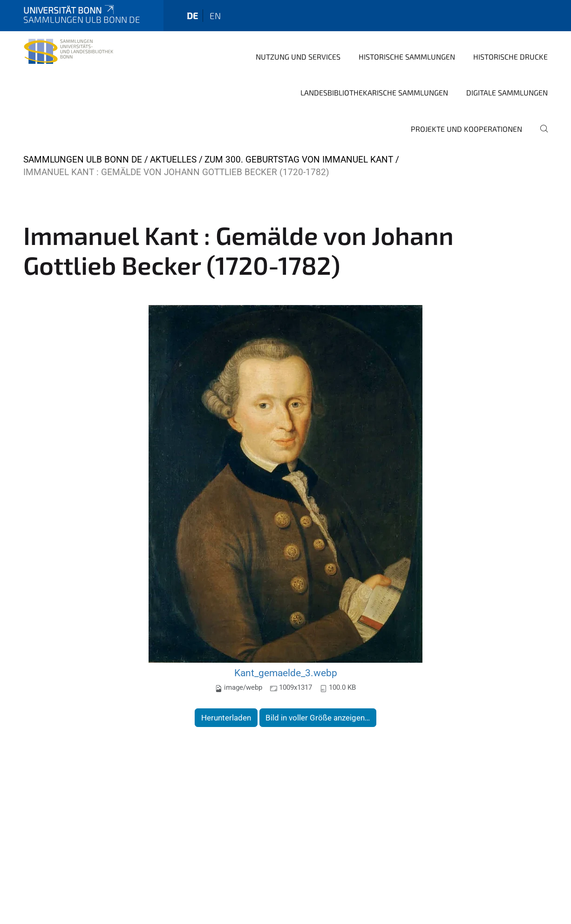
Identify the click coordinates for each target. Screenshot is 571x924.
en (215, 16)
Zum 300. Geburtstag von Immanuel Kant (299, 160)
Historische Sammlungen (407, 57)
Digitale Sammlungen (507, 92)
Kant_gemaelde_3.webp (286, 673)
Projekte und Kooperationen (466, 129)
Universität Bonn (69, 10)
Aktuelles (173, 160)
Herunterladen (226, 718)
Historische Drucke (510, 57)
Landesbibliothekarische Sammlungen (374, 92)
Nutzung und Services (298, 57)
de (192, 16)
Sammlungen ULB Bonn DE (83, 160)
